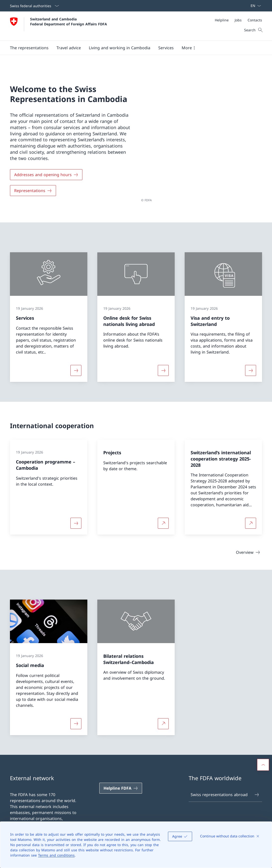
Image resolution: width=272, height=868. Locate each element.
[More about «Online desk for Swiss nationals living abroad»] (163, 368)
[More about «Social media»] (76, 721)
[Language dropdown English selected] (254, 6)
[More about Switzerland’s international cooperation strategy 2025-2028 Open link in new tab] (251, 521)
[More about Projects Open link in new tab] (163, 521)
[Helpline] (222, 20)
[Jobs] (238, 20)
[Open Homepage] (58, 26)
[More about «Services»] (76, 368)
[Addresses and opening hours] (46, 173)
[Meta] (238, 20)
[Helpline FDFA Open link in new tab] (121, 786)
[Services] (166, 48)
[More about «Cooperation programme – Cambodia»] (76, 521)
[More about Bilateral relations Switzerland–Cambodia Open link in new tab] (163, 721)
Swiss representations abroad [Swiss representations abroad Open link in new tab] (225, 792)
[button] (29, 48)
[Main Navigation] (132, 48)
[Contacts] (255, 20)
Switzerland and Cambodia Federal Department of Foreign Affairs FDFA (69, 21)
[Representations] (33, 189)
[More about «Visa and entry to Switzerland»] (251, 368)
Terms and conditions (56, 855)
